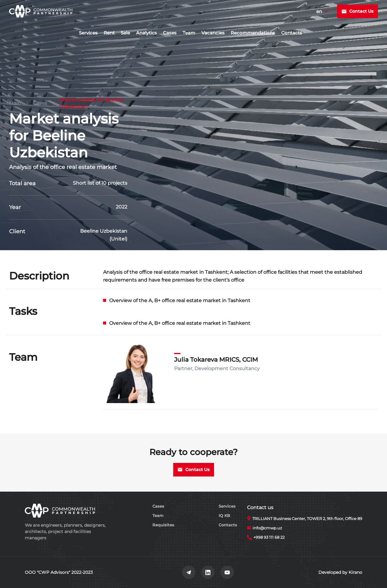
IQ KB (224, 515)
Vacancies (213, 33)
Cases (170, 33)
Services (88, 33)
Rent (109, 33)
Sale (125, 33)
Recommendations (253, 33)
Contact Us (358, 11)
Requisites (163, 525)
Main (15, 103)
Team (189, 33)
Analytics (146, 33)
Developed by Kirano (340, 572)
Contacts (292, 33)
